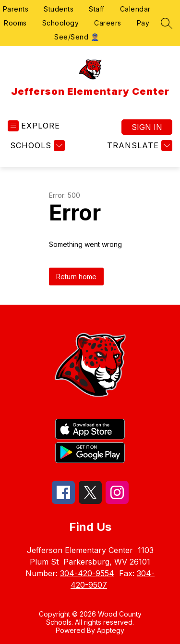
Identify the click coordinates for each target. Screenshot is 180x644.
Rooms (15, 23)
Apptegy (111, 630)
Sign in (147, 127)
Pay (143, 23)
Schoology (61, 23)
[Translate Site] (138, 146)
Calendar (135, 9)
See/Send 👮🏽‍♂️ (77, 37)
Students (59, 9)
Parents (16, 9)
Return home (76, 277)
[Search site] (167, 23)
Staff (97, 9)
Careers (108, 23)
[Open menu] (34, 126)
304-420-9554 (87, 573)
